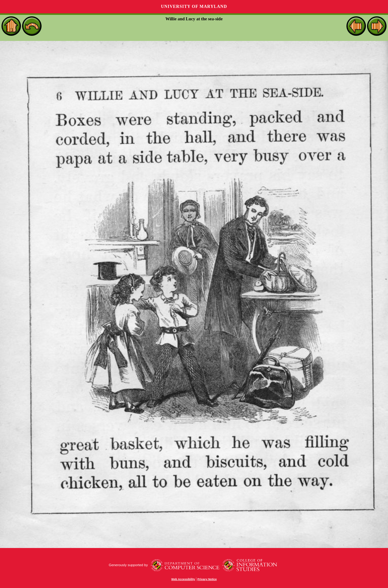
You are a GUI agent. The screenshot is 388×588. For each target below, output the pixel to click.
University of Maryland (194, 7)
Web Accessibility (183, 579)
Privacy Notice (207, 579)
